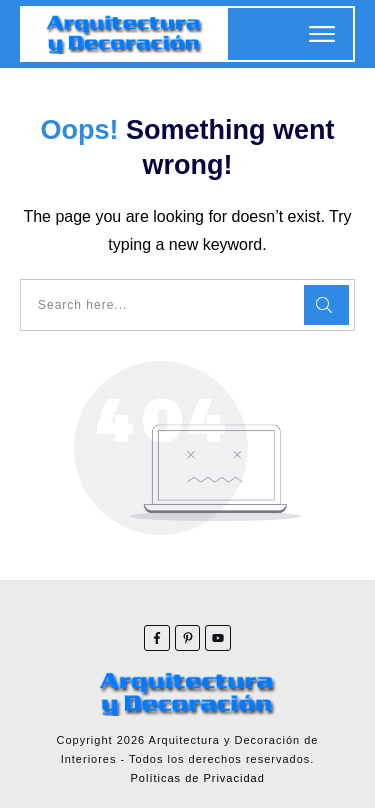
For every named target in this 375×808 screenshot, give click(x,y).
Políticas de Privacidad (198, 778)
